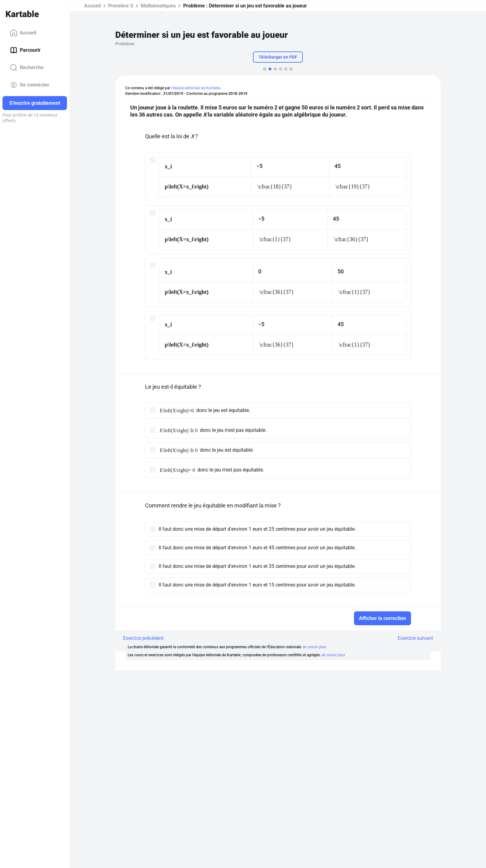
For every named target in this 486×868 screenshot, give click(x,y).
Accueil (23, 33)
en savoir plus (314, 647)
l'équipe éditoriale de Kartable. (196, 88)
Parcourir (25, 50)
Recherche (27, 68)
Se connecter (30, 85)
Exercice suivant (415, 638)
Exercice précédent (143, 638)
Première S (121, 6)
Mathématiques (158, 6)
